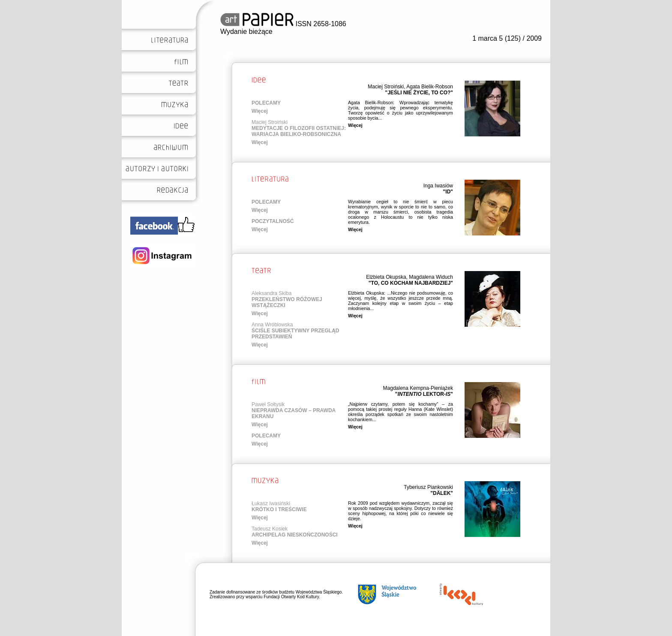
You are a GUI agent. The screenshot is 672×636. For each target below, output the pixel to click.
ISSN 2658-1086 (283, 24)
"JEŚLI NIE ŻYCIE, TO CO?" (419, 93)
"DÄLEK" (442, 493)
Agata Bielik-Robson (430, 87)
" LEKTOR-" (424, 394)
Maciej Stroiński (386, 87)
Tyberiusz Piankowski (428, 487)
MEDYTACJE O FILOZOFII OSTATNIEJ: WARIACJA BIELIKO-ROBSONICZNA (299, 131)
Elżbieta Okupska (386, 277)
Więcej (260, 111)
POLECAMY (266, 103)
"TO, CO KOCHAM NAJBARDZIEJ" (411, 283)
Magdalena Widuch (431, 277)
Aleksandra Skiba (271, 293)
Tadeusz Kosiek (270, 529)
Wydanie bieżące (246, 32)
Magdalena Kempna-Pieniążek (418, 388)
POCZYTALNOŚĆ (273, 221)
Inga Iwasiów (438, 186)
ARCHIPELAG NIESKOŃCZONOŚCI (295, 535)
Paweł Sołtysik (268, 404)
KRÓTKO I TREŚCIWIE (279, 509)
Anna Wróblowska (272, 325)
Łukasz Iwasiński (271, 503)
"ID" (448, 192)
